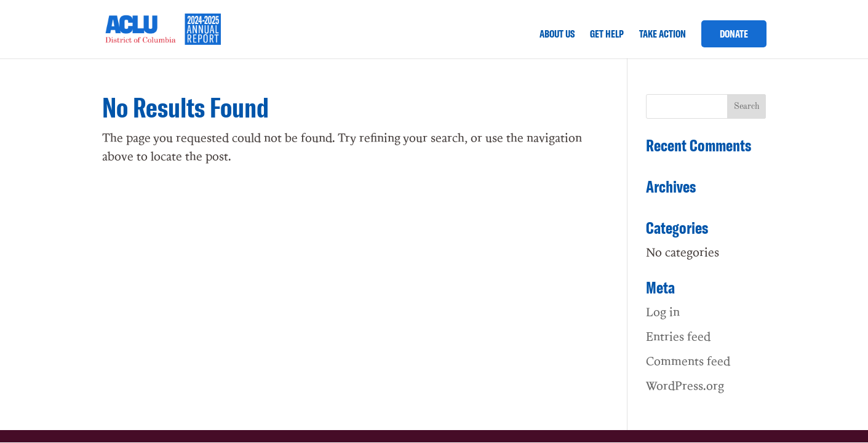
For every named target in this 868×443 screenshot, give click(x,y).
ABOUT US (557, 35)
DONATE (734, 34)
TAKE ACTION (663, 35)
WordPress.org (685, 385)
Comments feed (688, 361)
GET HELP (607, 35)
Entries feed (678, 336)
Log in (663, 311)
